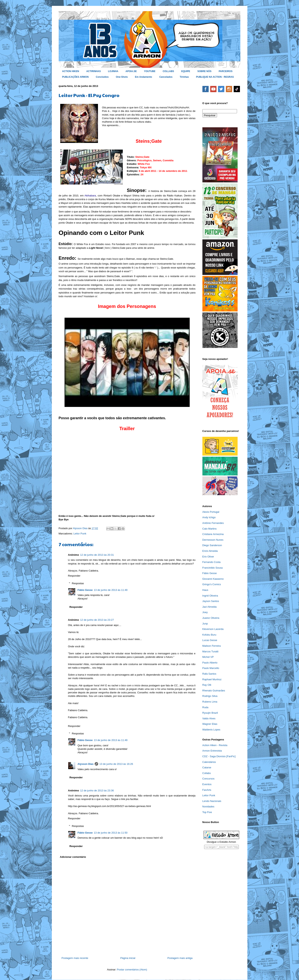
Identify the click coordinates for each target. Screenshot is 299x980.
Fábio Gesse (85, 590)
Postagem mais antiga (180, 958)
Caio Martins (210, 529)
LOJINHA (113, 71)
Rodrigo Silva (210, 696)
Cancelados (166, 77)
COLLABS (168, 71)
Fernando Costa (211, 562)
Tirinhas (184, 77)
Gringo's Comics (212, 584)
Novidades (208, 807)
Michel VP (208, 657)
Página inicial (128, 958)
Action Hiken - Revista (215, 745)
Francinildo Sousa (213, 568)
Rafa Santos (209, 674)
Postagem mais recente (75, 958)
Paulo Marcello (211, 668)
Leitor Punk (80, 534)
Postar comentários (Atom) (132, 970)
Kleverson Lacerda (213, 629)
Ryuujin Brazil (210, 713)
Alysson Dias (86, 764)
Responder (74, 576)
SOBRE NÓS (204, 71)
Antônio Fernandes (213, 523)
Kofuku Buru (209, 635)
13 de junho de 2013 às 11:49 (111, 590)
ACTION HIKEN (71, 71)
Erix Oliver (208, 557)
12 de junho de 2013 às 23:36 (97, 791)
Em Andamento (144, 77)
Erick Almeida (210, 551)
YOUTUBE (150, 71)
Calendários (209, 762)
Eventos (207, 784)
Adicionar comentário (73, 857)
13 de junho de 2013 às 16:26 (116, 764)
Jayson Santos (211, 601)
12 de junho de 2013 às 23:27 (97, 620)
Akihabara (90, 196)
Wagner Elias (210, 724)
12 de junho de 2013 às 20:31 (97, 555)
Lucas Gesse (210, 640)
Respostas (78, 583)
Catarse (207, 767)
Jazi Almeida (210, 607)
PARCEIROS (225, 71)
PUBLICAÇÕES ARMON (75, 77)
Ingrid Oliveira (210, 596)
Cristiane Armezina (213, 534)
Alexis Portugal (211, 512)
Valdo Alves (209, 718)
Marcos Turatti (210, 651)
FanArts (207, 790)
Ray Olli (207, 685)
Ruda (205, 707)
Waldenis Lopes (211, 730)
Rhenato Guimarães (214, 691)
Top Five (207, 812)
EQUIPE (186, 71)
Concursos (208, 779)
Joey (205, 612)
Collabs (207, 773)
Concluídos (102, 77)
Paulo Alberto (210, 663)
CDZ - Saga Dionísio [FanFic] (219, 756)
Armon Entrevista (212, 751)
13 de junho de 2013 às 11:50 (111, 833)
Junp (205, 624)
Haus (205, 590)
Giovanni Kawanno (213, 579)
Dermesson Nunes (213, 540)
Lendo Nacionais (212, 801)
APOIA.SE (131, 71)
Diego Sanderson (212, 545)
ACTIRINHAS (93, 71)
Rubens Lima (210, 702)
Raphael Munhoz (212, 679)
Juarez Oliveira (211, 618)
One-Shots (122, 77)
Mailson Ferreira (212, 646)
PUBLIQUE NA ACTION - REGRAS (215, 77)
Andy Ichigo (209, 517)
